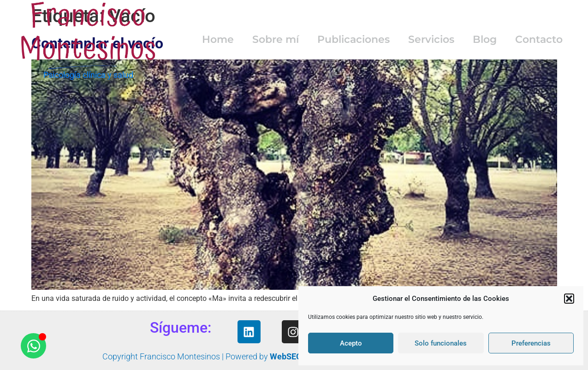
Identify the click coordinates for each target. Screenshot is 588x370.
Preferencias (531, 343)
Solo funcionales (441, 343)
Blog (485, 39)
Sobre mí (276, 39)
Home (218, 39)
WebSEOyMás (296, 356)
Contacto (539, 39)
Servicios (431, 39)
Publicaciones (353, 39)
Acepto (351, 343)
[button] (569, 299)
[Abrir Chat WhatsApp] (33, 346)
